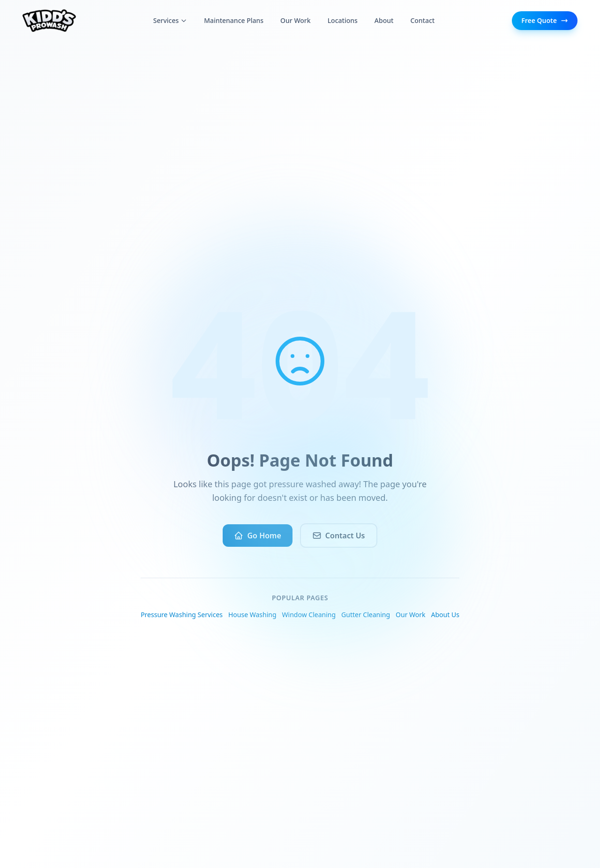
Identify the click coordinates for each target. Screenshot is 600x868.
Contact (422, 20)
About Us (445, 615)
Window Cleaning (309, 615)
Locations (343, 20)
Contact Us (339, 536)
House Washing (252, 615)
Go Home (257, 536)
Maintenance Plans (234, 20)
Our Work (296, 20)
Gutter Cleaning (366, 615)
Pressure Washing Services (182, 615)
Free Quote (545, 20)
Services (170, 20)
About (384, 20)
